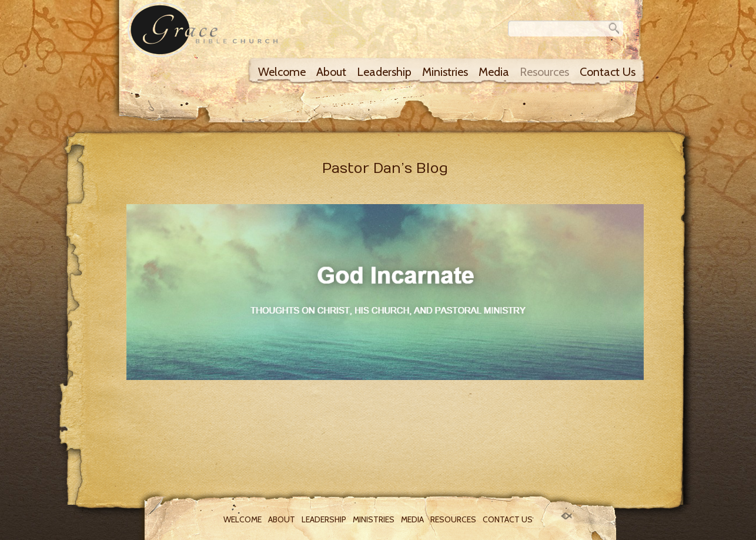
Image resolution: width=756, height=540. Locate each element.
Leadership (384, 72)
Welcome (282, 72)
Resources (544, 72)
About (331, 72)
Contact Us (608, 72)
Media (494, 72)
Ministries (445, 72)
